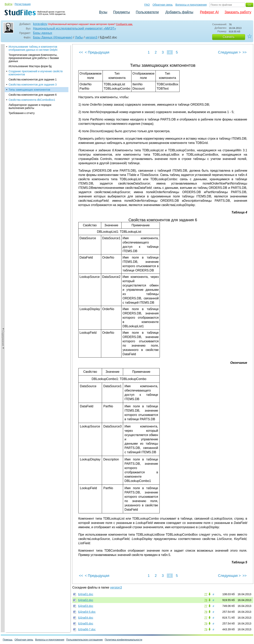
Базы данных (43, 33)
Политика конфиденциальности (123, 640)
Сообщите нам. (124, 24)
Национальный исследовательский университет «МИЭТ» (74, 28)
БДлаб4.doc (86, 618)
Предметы (122, 12)
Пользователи (147, 12)
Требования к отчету (22, 113)
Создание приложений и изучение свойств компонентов (36, 73)
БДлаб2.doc (86, 600)
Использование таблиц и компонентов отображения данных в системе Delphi (33, 48)
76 (206, 600)
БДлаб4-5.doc (87, 612)
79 (206, 612)
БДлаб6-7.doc (87, 629)
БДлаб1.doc (86, 594)
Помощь (8, 640)
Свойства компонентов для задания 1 (33, 79)
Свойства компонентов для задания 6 (33, 95)
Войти (8, 4)
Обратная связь (163, 5)
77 (206, 594)
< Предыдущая (97, 52)
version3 (91, 37)
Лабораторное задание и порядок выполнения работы (30, 106)
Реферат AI (209, 12)
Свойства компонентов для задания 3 (33, 85)
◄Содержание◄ (3, 112)
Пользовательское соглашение (85, 640)
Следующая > (229, 52)
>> (245, 52)
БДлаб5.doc (86, 623)
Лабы (79, 37)
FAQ (147, 5)
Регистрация (23, 4)
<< (81, 52)
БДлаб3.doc (86, 606)
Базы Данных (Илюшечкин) (53, 37)
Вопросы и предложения (191, 5)
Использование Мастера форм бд (30, 66)
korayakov (40, 24)
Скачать (229, 37)
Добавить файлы (179, 12)
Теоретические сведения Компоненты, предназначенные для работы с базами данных (34, 58)
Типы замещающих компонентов (29, 90)
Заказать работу (238, 12)
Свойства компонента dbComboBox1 (32, 100)
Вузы (103, 12)
